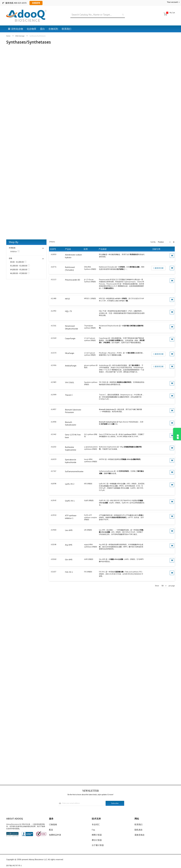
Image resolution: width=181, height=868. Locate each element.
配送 (51, 830)
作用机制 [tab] (12, 248)
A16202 (54, 447)
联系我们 (138, 824)
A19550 (54, 515)
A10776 (54, 267)
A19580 (54, 530)
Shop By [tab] (13, 242)
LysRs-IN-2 (70, 484)
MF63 (67, 299)
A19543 (54, 501)
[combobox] (98, 15)
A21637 (54, 572)
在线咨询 (36, 3)
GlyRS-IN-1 (70, 501)
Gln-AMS (69, 559)
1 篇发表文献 (158, 268)
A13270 (54, 353)
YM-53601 (70, 382)
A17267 (54, 471)
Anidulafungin (71, 366)
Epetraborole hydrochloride (71, 461)
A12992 (54, 311)
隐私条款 (138, 830)
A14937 (54, 409)
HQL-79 (68, 311)
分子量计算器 (98, 845)
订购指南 (53, 824)
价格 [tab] (10, 258)
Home (8, 36)
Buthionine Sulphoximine (71, 448)
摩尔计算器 (97, 840)
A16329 (54, 459)
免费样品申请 (55, 835)
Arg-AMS (69, 545)
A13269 (54, 338)
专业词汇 (96, 824)
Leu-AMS (69, 530)
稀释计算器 (97, 835)
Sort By (153, 242)
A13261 (54, 326)
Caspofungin (70, 338)
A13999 (54, 395)
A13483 (54, 382)
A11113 (54, 280)
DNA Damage (20, 36)
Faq (93, 830)
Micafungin (70, 353)
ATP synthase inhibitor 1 (71, 517)
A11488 (54, 299)
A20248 (54, 545)
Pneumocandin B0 (72, 280)
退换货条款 (139, 835)
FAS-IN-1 (69, 572)
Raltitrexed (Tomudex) (70, 268)
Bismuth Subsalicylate (71, 423)
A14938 (54, 422)
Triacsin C (69, 395)
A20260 (54, 559)
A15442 (54, 434)
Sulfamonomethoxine (74, 471)
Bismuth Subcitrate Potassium (73, 411)
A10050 (54, 254)
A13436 (54, 365)
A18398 (54, 484)
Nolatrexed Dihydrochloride (71, 327)
